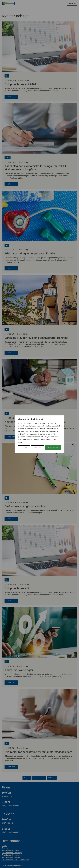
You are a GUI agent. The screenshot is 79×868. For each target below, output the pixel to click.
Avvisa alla (38, 448)
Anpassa (24, 448)
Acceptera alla (53, 448)
